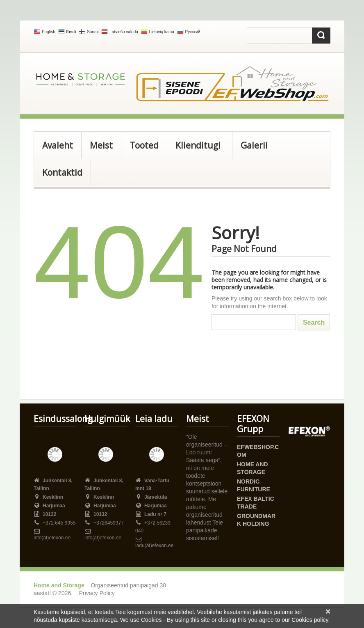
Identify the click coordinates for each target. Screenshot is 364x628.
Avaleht (58, 145)
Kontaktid (62, 172)
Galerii (254, 145)
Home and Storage (59, 585)
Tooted (144, 145)
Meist (101, 145)
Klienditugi (197, 149)
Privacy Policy (97, 593)
